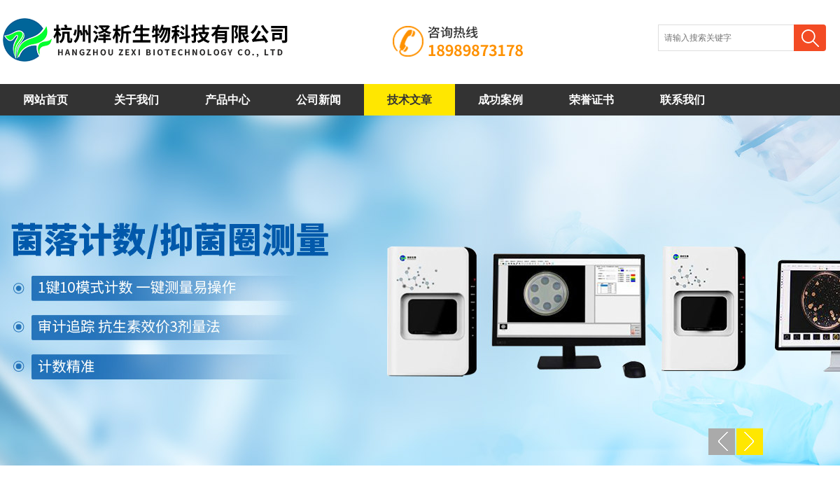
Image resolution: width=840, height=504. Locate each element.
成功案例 (500, 100)
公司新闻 (318, 100)
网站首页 (45, 100)
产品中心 (227, 100)
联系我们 (682, 100)
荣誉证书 (591, 100)
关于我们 (136, 100)
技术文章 (409, 100)
